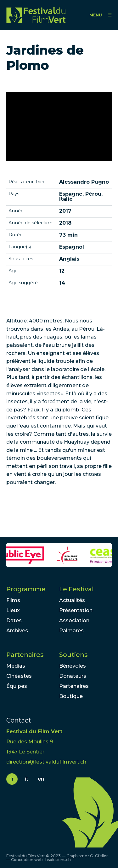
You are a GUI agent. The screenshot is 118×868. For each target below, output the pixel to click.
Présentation (76, 610)
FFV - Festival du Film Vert (36, 15)
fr (12, 779)
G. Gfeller (99, 856)
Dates (14, 620)
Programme (26, 589)
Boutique (71, 696)
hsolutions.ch (58, 860)
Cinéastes (19, 676)
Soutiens (73, 655)
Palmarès (71, 631)
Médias (16, 666)
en (41, 779)
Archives (17, 631)
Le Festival (76, 589)
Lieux (13, 610)
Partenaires (25, 655)
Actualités (72, 600)
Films (13, 600)
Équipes (17, 686)
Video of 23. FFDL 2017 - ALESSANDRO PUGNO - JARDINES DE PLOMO (59, 127)
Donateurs (73, 676)
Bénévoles (73, 666)
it (27, 779)
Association (74, 620)
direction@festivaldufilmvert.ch (46, 762)
